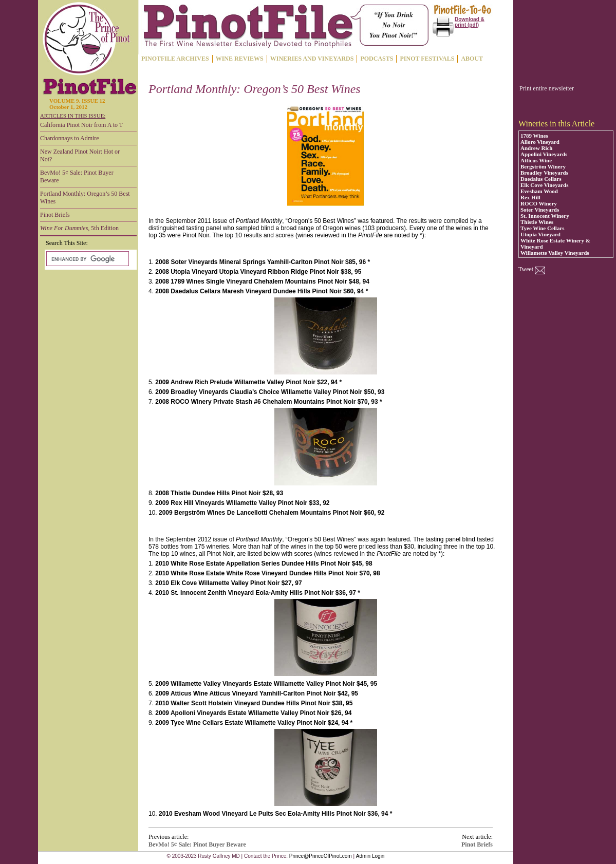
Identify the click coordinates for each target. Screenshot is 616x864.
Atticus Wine (536, 160)
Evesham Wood (539, 191)
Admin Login (370, 856)
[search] (87, 259)
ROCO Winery (539, 203)
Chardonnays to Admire (70, 138)
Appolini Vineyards (544, 154)
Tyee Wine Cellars (543, 228)
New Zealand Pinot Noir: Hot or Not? (80, 155)
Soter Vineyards (540, 210)
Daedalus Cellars (541, 179)
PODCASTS (377, 59)
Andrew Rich (536, 148)
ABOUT (472, 59)
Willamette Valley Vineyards (555, 253)
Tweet (526, 269)
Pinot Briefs (55, 215)
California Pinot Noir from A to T (81, 125)
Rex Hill (530, 197)
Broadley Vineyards (544, 173)
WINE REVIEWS (240, 59)
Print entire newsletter (547, 88)
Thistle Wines (537, 222)
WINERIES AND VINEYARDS (312, 59)
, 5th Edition (79, 228)
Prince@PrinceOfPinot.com (321, 856)
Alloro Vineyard (540, 142)
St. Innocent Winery (545, 216)
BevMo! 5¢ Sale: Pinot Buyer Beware (77, 176)
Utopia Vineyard (540, 234)
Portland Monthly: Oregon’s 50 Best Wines (85, 198)
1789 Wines (534, 136)
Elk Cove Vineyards (545, 185)
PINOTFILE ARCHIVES (175, 59)
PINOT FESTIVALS (427, 59)
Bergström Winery (543, 166)
